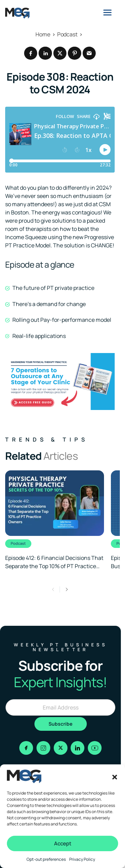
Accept (63, 843)
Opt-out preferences (46, 859)
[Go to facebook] (26, 748)
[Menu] (107, 12)
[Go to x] (61, 748)
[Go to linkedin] (77, 748)
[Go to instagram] (43, 748)
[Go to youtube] (95, 748)
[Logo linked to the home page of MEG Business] (17, 13)
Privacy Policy (82, 859)
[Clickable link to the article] (55, 520)
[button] (115, 776)
